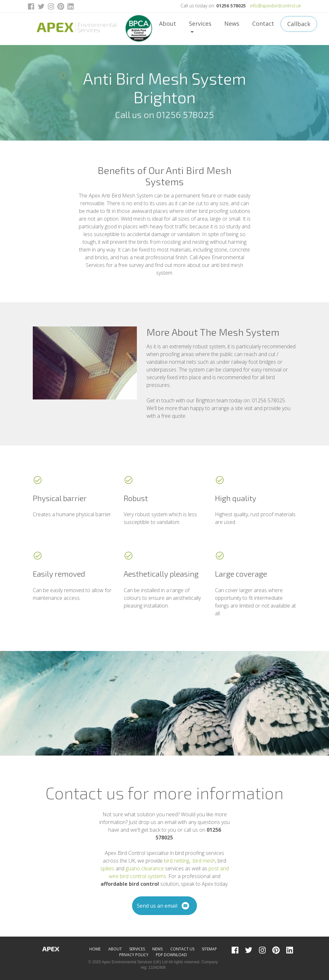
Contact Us (182, 949)
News (232, 23)
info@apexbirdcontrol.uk (276, 6)
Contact (263, 23)
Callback (299, 24)
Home (95, 949)
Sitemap (209, 949)
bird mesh (204, 861)
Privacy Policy (134, 955)
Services (200, 23)
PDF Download (171, 955)
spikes (107, 868)
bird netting (177, 861)
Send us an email (165, 906)
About (168, 23)
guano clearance (145, 868)
